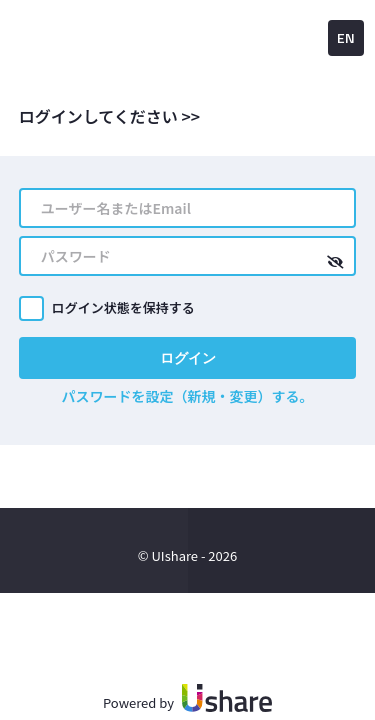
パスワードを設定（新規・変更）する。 (188, 396)
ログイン (188, 357)
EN (346, 37)
